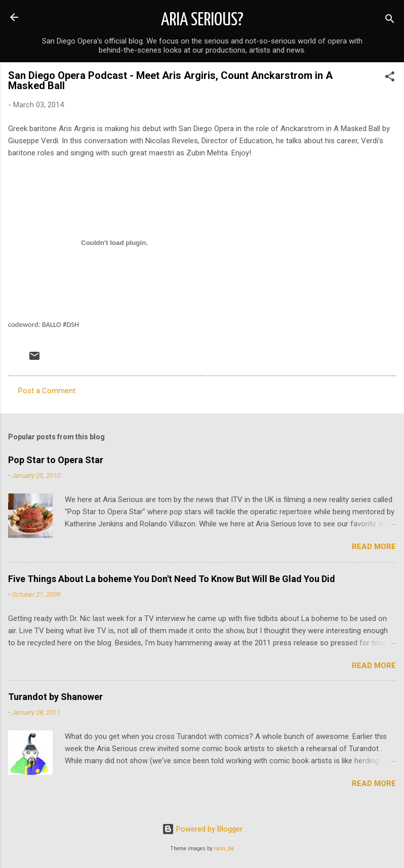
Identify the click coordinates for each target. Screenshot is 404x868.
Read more (374, 547)
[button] (390, 78)
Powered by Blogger (202, 829)
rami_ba (224, 849)
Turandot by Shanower (55, 697)
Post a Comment (47, 391)
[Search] (390, 20)
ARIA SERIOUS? (202, 20)
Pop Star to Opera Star (56, 460)
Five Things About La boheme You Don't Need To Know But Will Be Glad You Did (172, 579)
